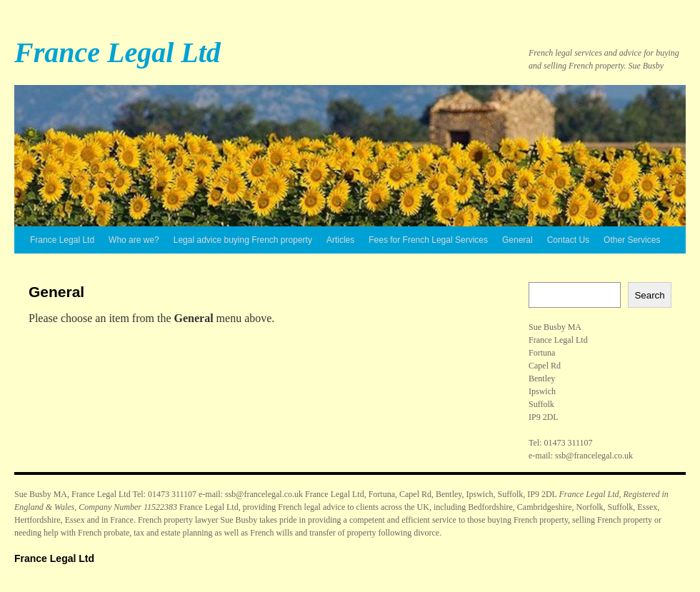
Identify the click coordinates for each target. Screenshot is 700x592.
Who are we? (134, 240)
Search (649, 295)
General (517, 240)
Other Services (632, 240)
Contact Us (568, 240)
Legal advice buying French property (243, 240)
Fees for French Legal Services (428, 240)
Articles (340, 240)
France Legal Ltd (117, 52)
